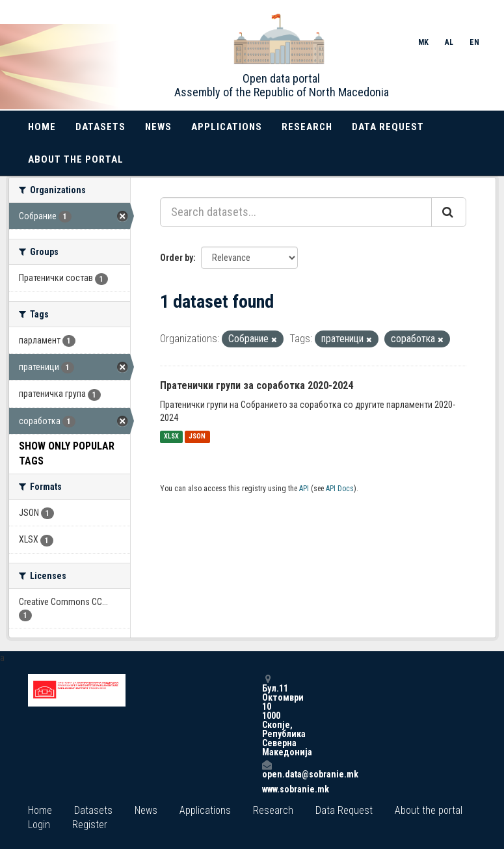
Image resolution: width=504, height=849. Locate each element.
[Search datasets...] (296, 212)
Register (90, 825)
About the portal (76, 159)
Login (39, 825)
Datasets (100, 127)
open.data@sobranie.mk (267, 769)
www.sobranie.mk (267, 789)
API (304, 489)
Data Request (388, 127)
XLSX (171, 437)
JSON (197, 437)
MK (423, 42)
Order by (177, 258)
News (158, 127)
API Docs (340, 489)
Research (307, 127)
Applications (227, 127)
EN (474, 42)
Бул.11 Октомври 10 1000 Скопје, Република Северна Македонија (267, 715)
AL (449, 42)
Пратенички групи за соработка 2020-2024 (257, 385)
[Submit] (449, 212)
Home (42, 127)
